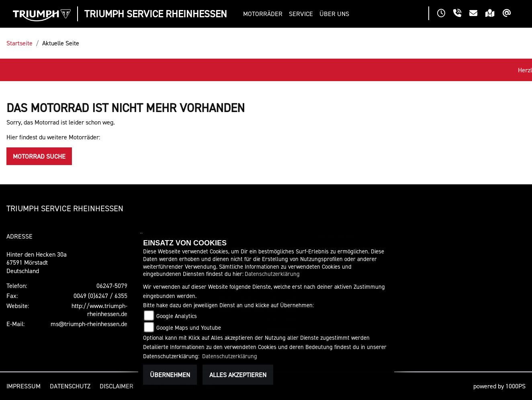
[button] (264, 14)
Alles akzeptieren (238, 375)
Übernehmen (170, 375)
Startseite (19, 43)
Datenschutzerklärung (272, 274)
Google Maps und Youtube (189, 328)
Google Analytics (177, 316)
